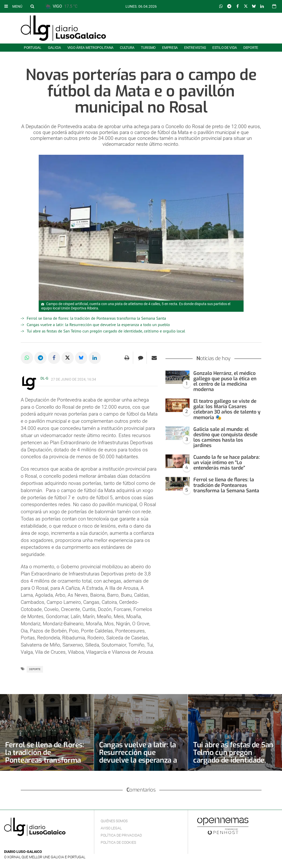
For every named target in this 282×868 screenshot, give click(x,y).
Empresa (170, 48)
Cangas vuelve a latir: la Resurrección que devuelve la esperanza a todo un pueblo (98, 325)
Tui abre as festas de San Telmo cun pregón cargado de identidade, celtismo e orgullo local (106, 331)
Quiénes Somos (114, 821)
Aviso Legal (111, 828)
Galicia (54, 48)
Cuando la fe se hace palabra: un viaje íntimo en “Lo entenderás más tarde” (227, 463)
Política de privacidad (121, 835)
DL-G (44, 378)
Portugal (33, 48)
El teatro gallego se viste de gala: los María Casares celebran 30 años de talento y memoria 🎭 (227, 409)
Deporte (251, 48)
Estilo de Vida (225, 48)
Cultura (127, 48)
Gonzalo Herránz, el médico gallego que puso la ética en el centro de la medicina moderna (225, 381)
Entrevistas (195, 48)
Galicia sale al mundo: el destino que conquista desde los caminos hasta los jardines (225, 437)
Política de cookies (118, 842)
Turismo (148, 48)
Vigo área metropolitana (90, 48)
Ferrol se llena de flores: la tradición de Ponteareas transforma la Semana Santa (96, 318)
